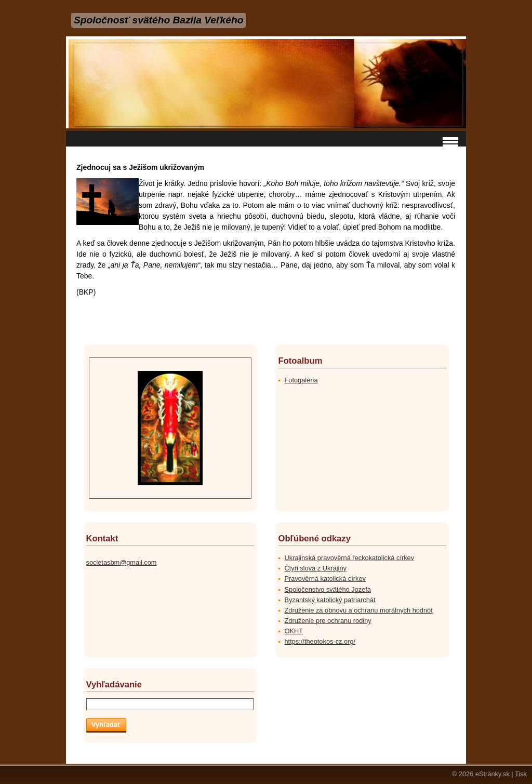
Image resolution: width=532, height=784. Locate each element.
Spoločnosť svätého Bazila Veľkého (158, 20)
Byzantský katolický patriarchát (330, 600)
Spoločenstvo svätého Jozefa (328, 589)
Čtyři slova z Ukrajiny (316, 568)
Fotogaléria (301, 380)
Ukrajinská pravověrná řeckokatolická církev (350, 558)
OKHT (294, 631)
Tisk (521, 774)
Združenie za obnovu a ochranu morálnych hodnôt (359, 610)
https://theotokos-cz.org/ (320, 641)
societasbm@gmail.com (122, 562)
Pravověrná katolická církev (325, 579)
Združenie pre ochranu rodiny (328, 621)
